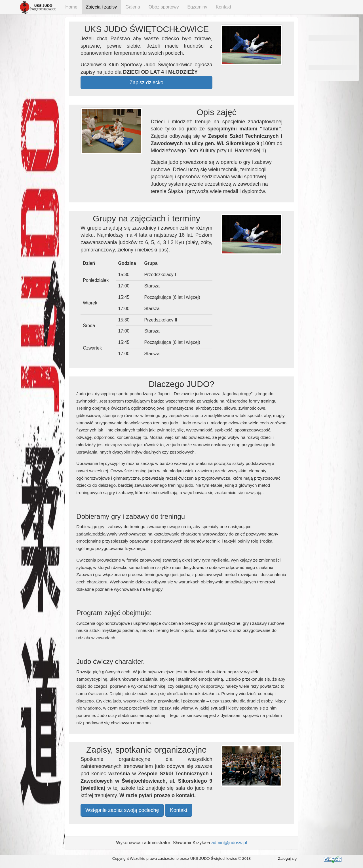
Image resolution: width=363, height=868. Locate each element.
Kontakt (223, 7)
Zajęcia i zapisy (101, 7)
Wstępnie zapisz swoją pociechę (122, 810)
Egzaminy (197, 7)
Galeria (133, 7)
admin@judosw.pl (229, 843)
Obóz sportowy (164, 7)
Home (71, 7)
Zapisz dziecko (146, 82)
